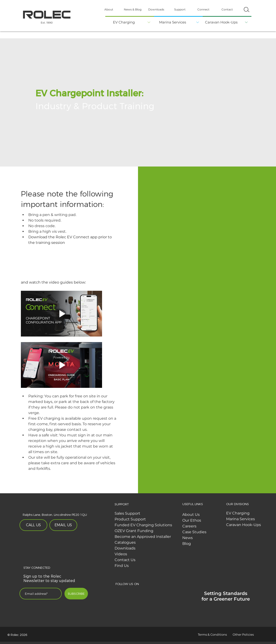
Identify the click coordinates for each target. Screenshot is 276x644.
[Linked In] (142, 593)
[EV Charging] (124, 22)
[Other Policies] (249, 634)
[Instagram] (153, 593)
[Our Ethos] (213, 520)
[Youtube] (165, 593)
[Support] (180, 10)
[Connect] (203, 10)
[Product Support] (146, 519)
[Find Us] (146, 566)
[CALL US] (33, 525)
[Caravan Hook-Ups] (222, 22)
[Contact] (227, 10)
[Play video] (61, 314)
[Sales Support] (146, 513)
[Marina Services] (173, 22)
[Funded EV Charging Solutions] (146, 525)
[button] (247, 10)
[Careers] (213, 526)
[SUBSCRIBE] (76, 594)
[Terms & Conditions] (214, 634)
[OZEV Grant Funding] (146, 531)
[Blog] (213, 544)
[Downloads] (156, 10)
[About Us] (213, 515)
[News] (213, 538)
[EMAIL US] (63, 525)
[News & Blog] (133, 10)
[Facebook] (119, 593)
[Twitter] (130, 593)
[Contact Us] (146, 560)
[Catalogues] (146, 543)
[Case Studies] (213, 532)
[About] (109, 10)
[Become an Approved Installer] (146, 537)
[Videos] (146, 554)
